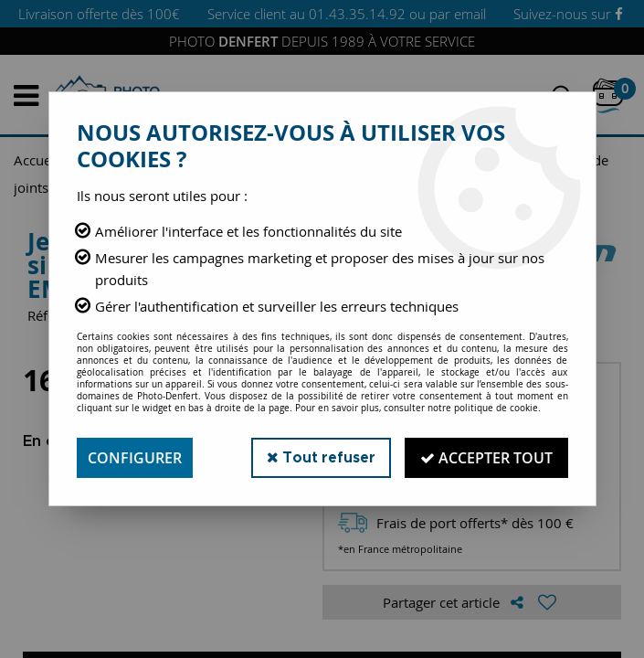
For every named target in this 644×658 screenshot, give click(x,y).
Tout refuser (321, 457)
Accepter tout (486, 458)
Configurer (135, 458)
